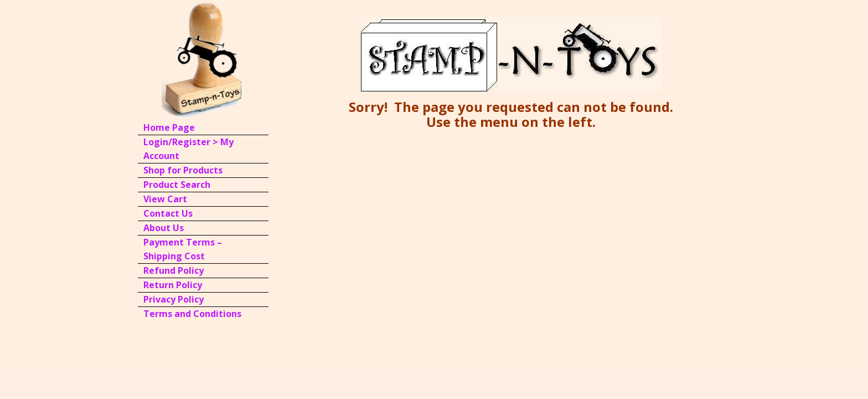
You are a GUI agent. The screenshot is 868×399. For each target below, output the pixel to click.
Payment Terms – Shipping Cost (183, 249)
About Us (164, 228)
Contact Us (168, 213)
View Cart (165, 199)
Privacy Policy (174, 299)
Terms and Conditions (192, 314)
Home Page (169, 127)
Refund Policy (174, 270)
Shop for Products (183, 170)
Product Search (177, 185)
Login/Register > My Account (188, 149)
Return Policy (173, 285)
